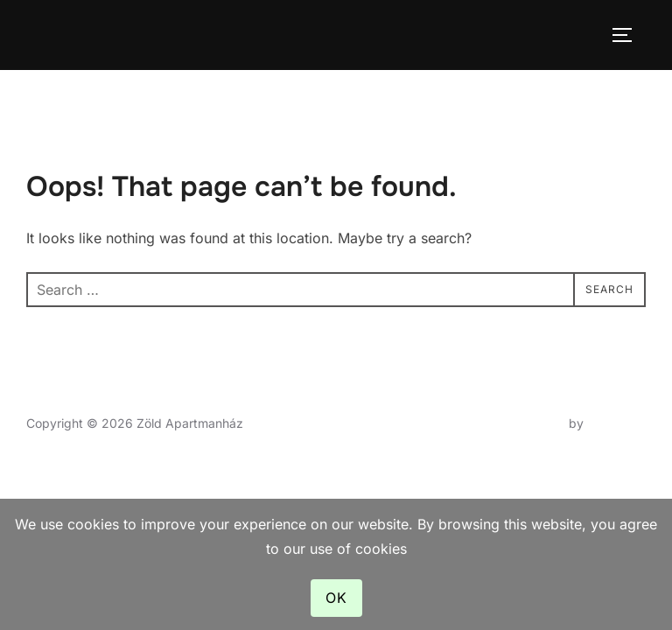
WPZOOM (616, 423)
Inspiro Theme (525, 423)
